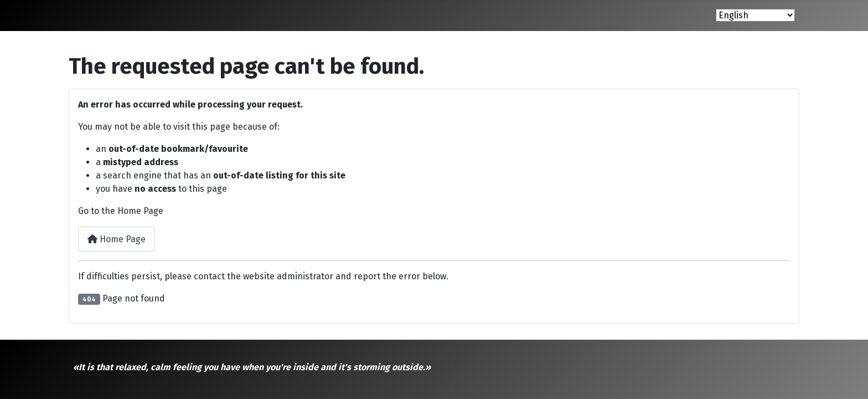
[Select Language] (755, 15)
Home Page (117, 239)
